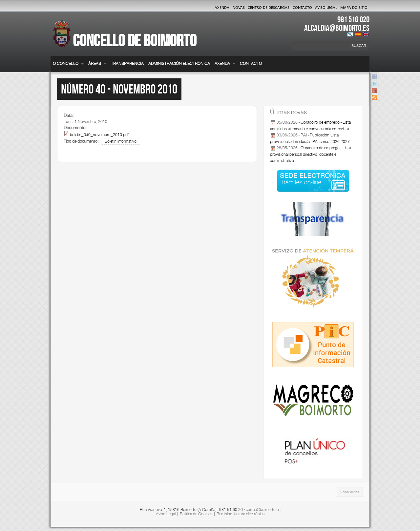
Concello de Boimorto (135, 40)
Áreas (97, 64)
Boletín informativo (121, 141)
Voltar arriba (350, 492)
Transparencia (127, 64)
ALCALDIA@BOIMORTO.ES (337, 28)
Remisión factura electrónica (241, 514)
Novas (239, 7)
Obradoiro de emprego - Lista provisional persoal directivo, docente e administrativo (310, 154)
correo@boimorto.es (263, 510)
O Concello (68, 64)
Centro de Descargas (269, 7)
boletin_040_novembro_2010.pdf (99, 135)
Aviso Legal (326, 7)
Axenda (222, 7)
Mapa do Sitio (354, 7)
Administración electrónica (179, 64)
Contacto (302, 7)
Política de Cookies (196, 514)
